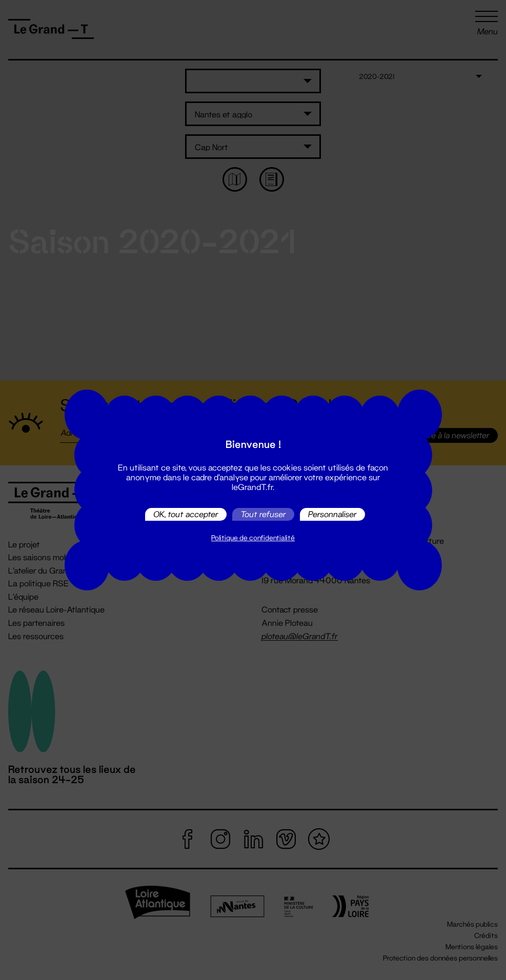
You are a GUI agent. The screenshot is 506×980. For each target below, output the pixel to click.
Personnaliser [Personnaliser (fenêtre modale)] (332, 514)
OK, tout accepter (186, 514)
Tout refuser (263, 514)
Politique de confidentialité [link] (253, 538)
